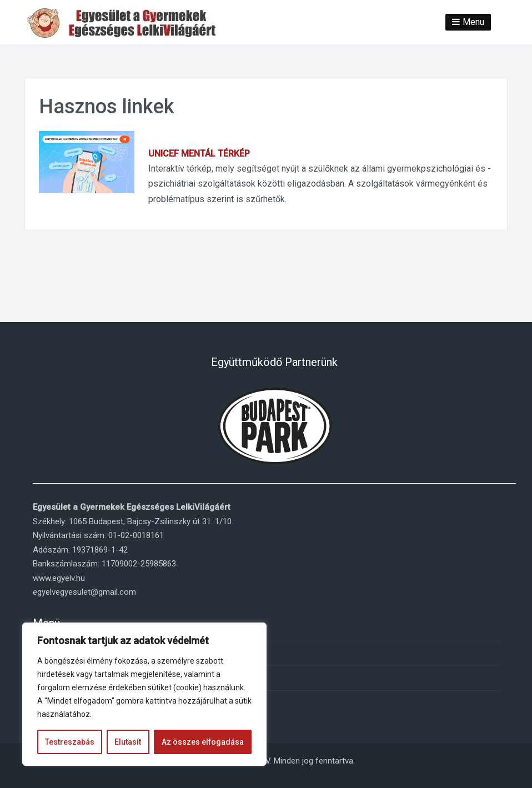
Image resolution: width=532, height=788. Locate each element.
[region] (144, 694)
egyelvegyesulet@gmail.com (84, 592)
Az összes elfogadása (203, 742)
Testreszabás (70, 742)
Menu (473, 22)
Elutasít (128, 742)
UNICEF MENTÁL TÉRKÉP (199, 154)
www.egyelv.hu (59, 578)
